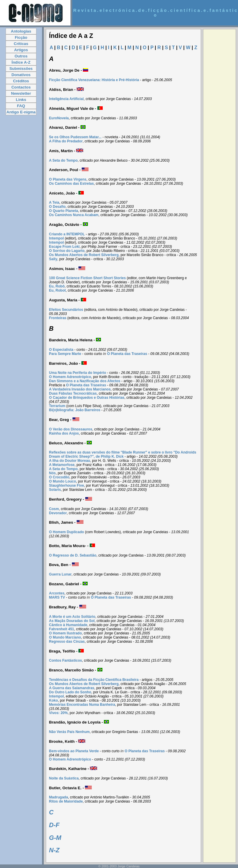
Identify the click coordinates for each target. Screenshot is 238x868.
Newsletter (21, 93)
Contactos (21, 87)
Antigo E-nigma (21, 112)
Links (21, 100)
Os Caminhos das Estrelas (71, 184)
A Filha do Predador (66, 141)
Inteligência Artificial (66, 99)
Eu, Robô (57, 286)
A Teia (54, 202)
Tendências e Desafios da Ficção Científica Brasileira (94, 680)
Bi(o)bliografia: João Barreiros (75, 410)
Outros (21, 56)
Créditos (21, 81)
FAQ (21, 106)
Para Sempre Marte (65, 354)
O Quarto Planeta (64, 211)
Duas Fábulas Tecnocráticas (73, 393)
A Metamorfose (62, 465)
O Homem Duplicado (67, 532)
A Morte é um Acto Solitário (72, 617)
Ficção (21, 37)
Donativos (21, 75)
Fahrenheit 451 (62, 629)
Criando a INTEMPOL (67, 234)
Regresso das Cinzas (67, 642)
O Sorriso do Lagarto (67, 251)
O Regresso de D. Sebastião (73, 555)
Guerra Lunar (60, 574)
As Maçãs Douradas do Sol (72, 621)
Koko (54, 700)
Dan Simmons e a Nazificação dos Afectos (85, 381)
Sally (53, 259)
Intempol (57, 238)
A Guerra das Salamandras (72, 688)
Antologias (21, 31)
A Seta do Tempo (63, 160)
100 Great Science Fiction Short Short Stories (87, 278)
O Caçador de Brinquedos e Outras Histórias (87, 398)
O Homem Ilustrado (66, 633)
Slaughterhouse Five (67, 486)
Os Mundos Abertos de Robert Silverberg (84, 255)
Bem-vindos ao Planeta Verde (74, 751)
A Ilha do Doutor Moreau (70, 461)
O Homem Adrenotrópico (70, 377)
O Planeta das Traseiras (127, 354)
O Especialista (61, 350)
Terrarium (57, 406)
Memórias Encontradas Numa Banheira (82, 705)
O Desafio (57, 207)
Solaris (55, 490)
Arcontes (57, 593)
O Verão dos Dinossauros (71, 429)
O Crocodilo (59, 477)
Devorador (58, 513)
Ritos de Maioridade (66, 801)
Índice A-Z (21, 62)
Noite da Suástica (64, 778)
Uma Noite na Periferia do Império (78, 373)
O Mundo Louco (63, 481)
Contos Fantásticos (66, 660)
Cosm (54, 509)
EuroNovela (59, 118)
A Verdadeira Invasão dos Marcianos (80, 389)
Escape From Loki (64, 247)
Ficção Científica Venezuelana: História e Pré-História (94, 80)
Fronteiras (58, 318)
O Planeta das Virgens (68, 179)
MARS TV (57, 597)
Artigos (21, 50)
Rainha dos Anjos (64, 433)
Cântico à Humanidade (68, 625)
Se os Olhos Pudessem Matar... (75, 137)
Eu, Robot (58, 290)
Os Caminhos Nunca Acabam (74, 215)
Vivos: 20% (58, 713)
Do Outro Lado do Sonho (70, 692)
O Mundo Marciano (65, 637)
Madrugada (59, 797)
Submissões (21, 69)
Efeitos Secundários (66, 310)
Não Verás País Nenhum (69, 732)
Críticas (21, 44)
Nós (53, 473)
